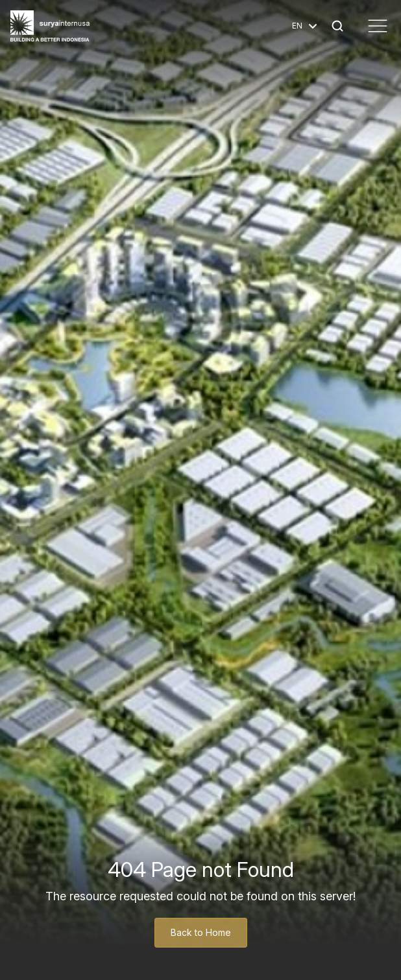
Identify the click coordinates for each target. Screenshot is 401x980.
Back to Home (201, 932)
